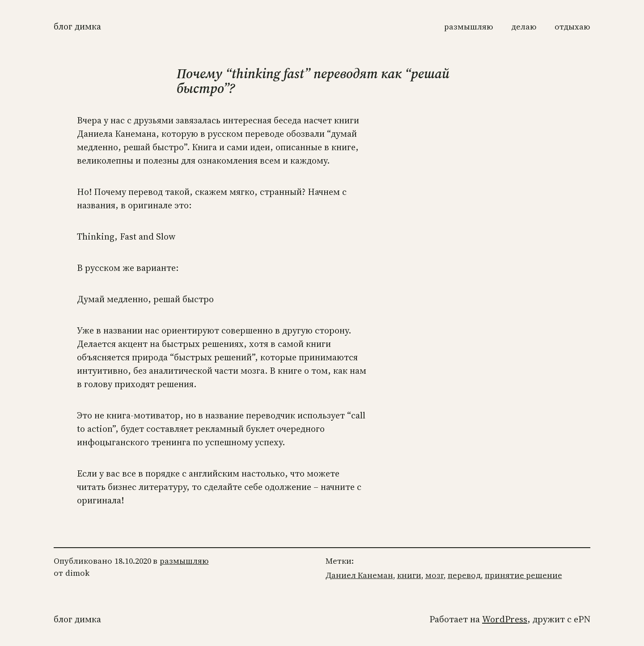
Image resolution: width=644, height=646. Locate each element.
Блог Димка (77, 26)
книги (409, 575)
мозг (434, 575)
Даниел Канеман (359, 575)
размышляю (184, 561)
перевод (464, 575)
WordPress (505, 619)
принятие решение (523, 575)
